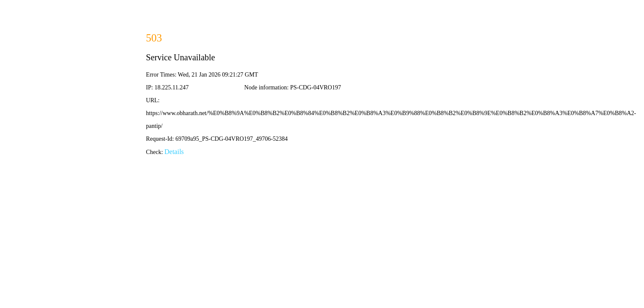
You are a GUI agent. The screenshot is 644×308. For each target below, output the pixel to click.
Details (174, 152)
